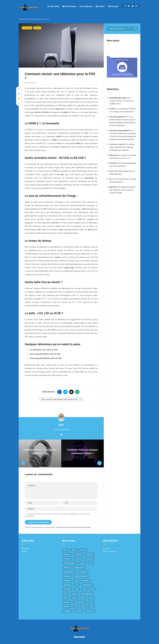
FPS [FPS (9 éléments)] (91, 563)
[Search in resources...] (122, 29)
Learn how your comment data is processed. (73, 527)
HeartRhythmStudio (118, 98)
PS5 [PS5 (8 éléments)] (92, 589)
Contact (106, 549)
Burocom (113, 155)
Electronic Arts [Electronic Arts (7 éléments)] (70, 563)
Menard (113, 187)
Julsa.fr (24, 551)
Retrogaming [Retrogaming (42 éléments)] (86, 594)
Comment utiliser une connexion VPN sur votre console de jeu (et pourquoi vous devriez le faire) (123, 136)
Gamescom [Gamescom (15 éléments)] (79, 567)
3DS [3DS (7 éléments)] (65, 550)
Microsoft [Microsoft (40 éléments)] (83, 572)
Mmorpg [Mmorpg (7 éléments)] (67, 576)
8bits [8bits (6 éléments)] (74, 550)
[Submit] (135, 28)
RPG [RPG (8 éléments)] (66, 598)
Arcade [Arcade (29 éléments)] (67, 554)
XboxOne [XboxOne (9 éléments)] (90, 611)
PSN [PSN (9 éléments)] (65, 594)
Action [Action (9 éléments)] (83, 550)
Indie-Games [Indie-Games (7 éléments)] (69, 572)
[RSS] (136, 6)
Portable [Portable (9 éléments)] (67, 589)
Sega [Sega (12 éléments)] (74, 598)
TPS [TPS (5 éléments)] (91, 602)
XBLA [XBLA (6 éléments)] (91, 607)
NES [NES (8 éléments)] (76, 580)
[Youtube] (133, 6)
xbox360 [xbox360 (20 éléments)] (78, 611)
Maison (37, 28)
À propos (113, 6)
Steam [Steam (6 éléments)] (67, 602)
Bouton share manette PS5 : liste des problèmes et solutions (122, 147)
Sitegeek (25, 549)
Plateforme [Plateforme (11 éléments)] (87, 585)
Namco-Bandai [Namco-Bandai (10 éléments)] (81, 576)
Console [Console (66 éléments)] (79, 559)
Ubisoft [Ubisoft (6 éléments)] (67, 607)
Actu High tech (86, 6)
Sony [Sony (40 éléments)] (91, 598)
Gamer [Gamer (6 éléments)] (67, 567)
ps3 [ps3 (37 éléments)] (77, 589)
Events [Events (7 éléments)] (83, 563)
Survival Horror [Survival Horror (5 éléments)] (80, 602)
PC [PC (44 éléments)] (77, 585)
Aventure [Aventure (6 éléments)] (78, 554)
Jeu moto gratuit (117, 117)
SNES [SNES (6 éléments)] (83, 598)
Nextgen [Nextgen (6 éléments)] (86, 580)
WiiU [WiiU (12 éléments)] (83, 607)
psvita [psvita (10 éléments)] (74, 594)
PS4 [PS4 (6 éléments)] (85, 589)
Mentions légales (109, 551)
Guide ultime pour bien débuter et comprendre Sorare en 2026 (122, 190)
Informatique (69, 6)
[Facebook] (125, 6)
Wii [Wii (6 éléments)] (76, 607)
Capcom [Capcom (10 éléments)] (90, 554)
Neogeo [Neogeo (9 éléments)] (67, 580)
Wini (61, 425)
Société (100, 6)
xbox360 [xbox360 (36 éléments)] (67, 611)
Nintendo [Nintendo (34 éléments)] (68, 585)
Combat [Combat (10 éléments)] (67, 559)
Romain (113, 163)
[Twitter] (129, 6)
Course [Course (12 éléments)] (90, 559)
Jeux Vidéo (53, 6)
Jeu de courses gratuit (119, 131)
